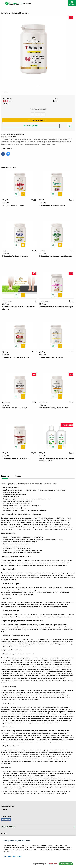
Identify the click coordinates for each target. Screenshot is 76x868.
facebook (6, 820)
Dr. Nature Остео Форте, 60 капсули (51, 357)
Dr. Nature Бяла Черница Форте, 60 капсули (54, 408)
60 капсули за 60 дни (16, 134)
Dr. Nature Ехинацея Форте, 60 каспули (53, 206)
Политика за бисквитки (12, 856)
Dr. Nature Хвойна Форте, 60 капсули (15, 256)
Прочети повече (7, 148)
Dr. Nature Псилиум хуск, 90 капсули (15, 408)
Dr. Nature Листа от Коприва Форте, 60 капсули (56, 256)
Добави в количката (37, 120)
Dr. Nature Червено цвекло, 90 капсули (16, 357)
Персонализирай (40, 864)
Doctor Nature (11, 137)
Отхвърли (53, 864)
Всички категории (8, 827)
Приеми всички (66, 864)
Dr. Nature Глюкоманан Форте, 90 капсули (17, 458)
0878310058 (27, 4)
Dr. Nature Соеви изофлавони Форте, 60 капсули (56, 307)
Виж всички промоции (31, 126)
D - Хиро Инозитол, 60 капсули (13, 206)
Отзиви (18, 476)
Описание (5, 476)
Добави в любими (70, 126)
